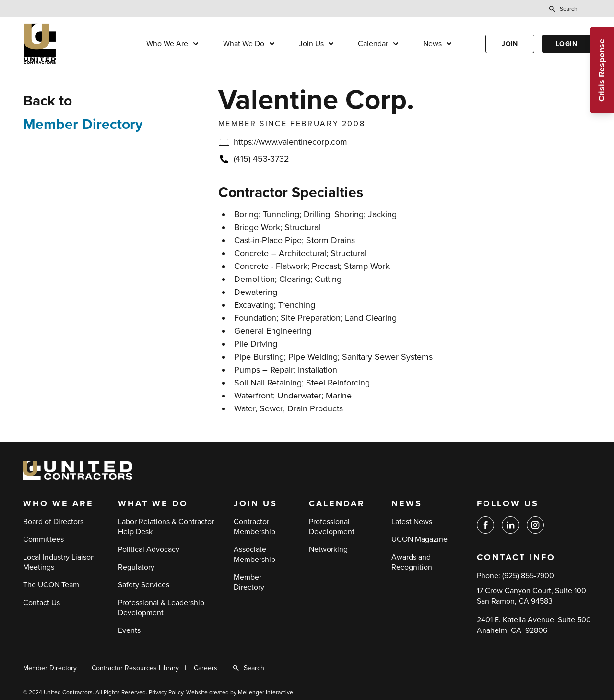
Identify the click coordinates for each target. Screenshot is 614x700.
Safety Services (144, 585)
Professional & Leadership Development (161, 608)
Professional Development (332, 527)
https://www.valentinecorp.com (290, 142)
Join (510, 44)
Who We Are (167, 44)
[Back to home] (69, 44)
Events (129, 630)
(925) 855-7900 (528, 576)
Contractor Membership (254, 527)
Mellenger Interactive (266, 692)
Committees (43, 539)
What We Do (244, 44)
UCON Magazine (419, 539)
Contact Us (41, 603)
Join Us (311, 44)
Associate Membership (254, 554)
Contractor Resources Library (135, 668)
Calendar (373, 44)
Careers (206, 668)
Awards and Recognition (412, 562)
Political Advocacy (149, 549)
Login (567, 44)
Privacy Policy (166, 692)
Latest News (412, 522)
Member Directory (83, 124)
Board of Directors (53, 522)
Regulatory (136, 567)
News (432, 44)
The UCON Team (51, 585)
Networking (328, 549)
